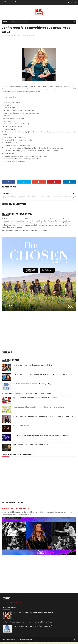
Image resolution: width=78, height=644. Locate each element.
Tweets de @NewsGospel (12, 603)
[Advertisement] (39, 43)
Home (5, 22)
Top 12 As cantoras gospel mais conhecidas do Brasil (33, 365)
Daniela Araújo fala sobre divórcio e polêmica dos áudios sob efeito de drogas (43, 416)
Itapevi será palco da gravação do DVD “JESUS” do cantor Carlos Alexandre (41, 435)
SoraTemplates (14, 639)
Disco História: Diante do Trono (15, 508)
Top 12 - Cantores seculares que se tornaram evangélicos (35, 398)
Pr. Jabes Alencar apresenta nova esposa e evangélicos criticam (26, 393)
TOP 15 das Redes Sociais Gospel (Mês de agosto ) (32, 384)
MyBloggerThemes (27, 639)
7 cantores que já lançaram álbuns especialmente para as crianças (38, 407)
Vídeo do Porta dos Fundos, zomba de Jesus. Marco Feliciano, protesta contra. (42, 374)
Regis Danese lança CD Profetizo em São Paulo (30, 445)
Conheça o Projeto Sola (21, 426)
